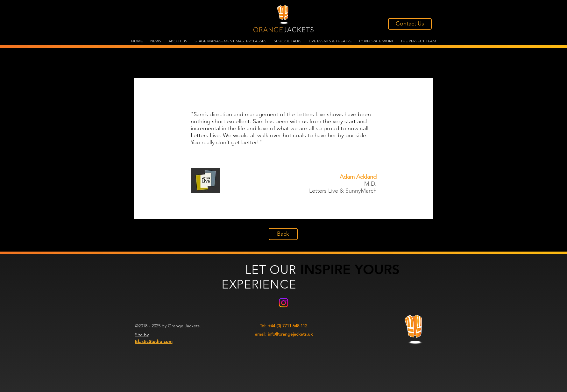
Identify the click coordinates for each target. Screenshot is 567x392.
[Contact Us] (410, 24)
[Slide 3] (283, 211)
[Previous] (144, 148)
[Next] (423, 148)
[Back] (283, 234)
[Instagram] (283, 303)
